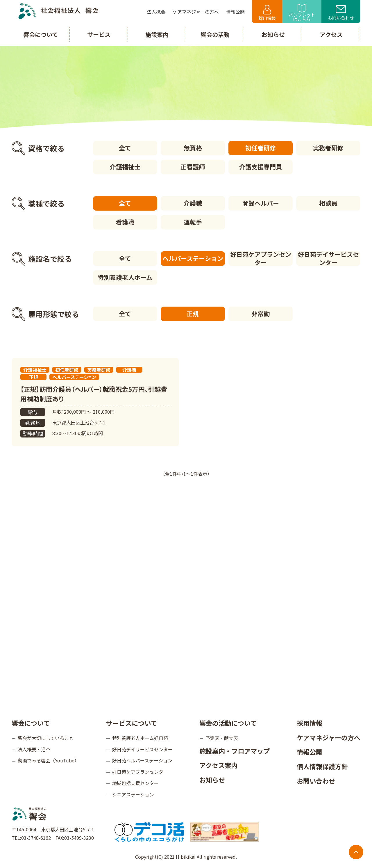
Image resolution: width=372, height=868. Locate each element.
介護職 (193, 203)
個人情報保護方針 (322, 766)
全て (125, 148)
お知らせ (212, 780)
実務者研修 (328, 148)
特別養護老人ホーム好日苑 (140, 738)
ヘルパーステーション (193, 258)
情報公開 (310, 752)
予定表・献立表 (222, 738)
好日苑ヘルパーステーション (142, 760)
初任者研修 (261, 148)
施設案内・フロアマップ (235, 751)
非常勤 (261, 314)
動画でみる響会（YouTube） (48, 760)
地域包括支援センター (135, 783)
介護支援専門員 (261, 167)
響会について (31, 723)
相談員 (328, 203)
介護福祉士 (125, 167)
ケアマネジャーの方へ (329, 737)
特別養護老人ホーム (125, 277)
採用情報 (267, 13)
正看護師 (193, 167)
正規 (193, 314)
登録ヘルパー (261, 203)
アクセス (331, 34)
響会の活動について (228, 723)
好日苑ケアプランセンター (261, 259)
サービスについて (132, 723)
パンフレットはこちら (302, 13)
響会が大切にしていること (46, 738)
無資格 (193, 148)
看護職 (125, 222)
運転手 (193, 222)
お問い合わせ (341, 13)
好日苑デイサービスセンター (328, 259)
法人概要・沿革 (34, 749)
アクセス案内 (218, 765)
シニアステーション (133, 794)
